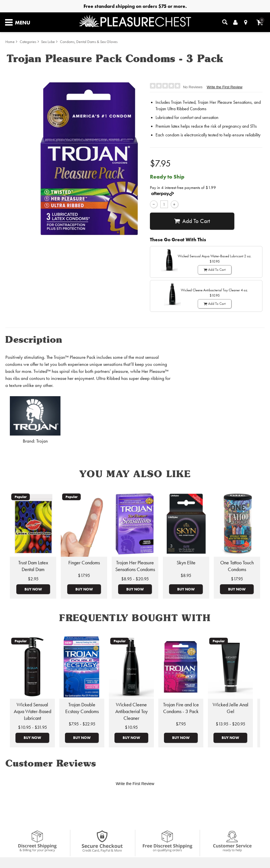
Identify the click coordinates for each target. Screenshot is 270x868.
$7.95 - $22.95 (82, 724)
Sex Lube (48, 42)
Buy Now (33, 589)
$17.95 (84, 575)
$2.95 (33, 579)
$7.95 (181, 724)
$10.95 (131, 727)
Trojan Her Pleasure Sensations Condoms (135, 566)
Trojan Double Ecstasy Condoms (82, 708)
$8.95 (186, 575)
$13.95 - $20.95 (230, 724)
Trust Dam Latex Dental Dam (33, 566)
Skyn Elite (186, 563)
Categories (28, 42)
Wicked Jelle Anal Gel (230, 708)
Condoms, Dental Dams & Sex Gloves (89, 42)
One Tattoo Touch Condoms (237, 566)
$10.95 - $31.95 (32, 727)
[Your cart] (260, 22)
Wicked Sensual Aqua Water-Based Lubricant (32, 711)
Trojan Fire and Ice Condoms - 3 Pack (181, 708)
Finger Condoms (84, 563)
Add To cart (192, 221)
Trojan (42, 441)
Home (10, 42)
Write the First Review (225, 87)
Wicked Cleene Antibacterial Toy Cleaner (131, 711)
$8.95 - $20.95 (135, 579)
